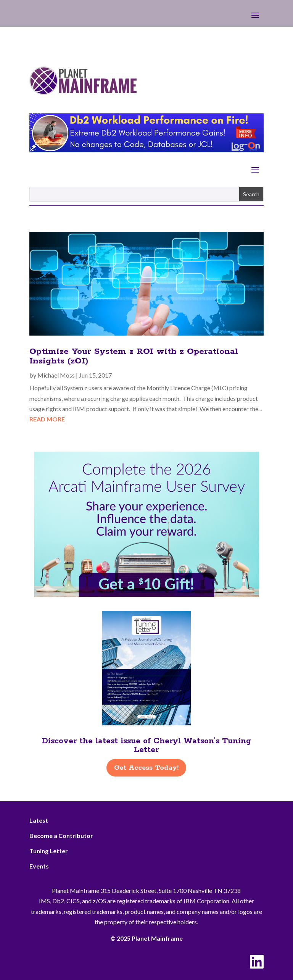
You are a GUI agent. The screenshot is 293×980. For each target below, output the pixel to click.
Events (39, 866)
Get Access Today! (146, 768)
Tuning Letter (49, 851)
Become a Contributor (61, 836)
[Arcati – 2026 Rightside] (146, 594)
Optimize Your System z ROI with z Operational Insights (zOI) (134, 356)
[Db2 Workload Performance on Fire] (146, 150)
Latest (39, 820)
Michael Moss (56, 375)
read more (47, 419)
